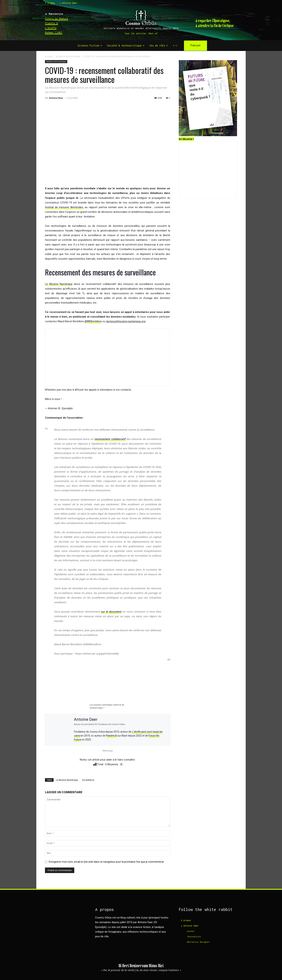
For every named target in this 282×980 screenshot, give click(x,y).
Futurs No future (56, 18)
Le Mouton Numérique (59, 284)
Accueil (49, 56)
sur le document (111, 612)
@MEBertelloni (93, 321)
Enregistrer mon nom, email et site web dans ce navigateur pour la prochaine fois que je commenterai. (106, 862)
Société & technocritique (68, 56)
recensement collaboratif (110, 439)
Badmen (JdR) (54, 32)
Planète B (51, 23)
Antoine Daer (56, 98)
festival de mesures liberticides (64, 207)
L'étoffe (51, 28)
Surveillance (88, 780)
